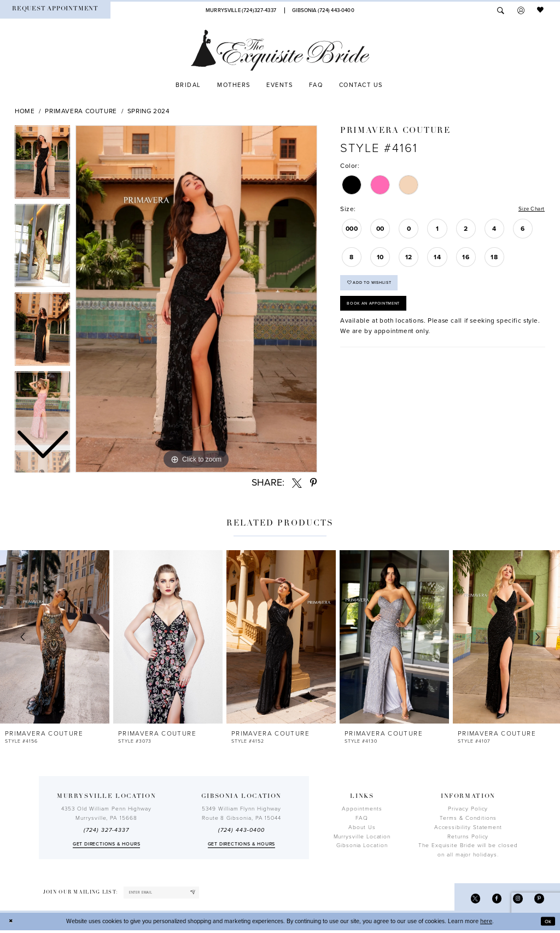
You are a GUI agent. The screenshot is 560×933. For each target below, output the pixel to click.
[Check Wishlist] (541, 10)
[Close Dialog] (12, 924)
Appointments (362, 809)
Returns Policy (468, 837)
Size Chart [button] (529, 209)
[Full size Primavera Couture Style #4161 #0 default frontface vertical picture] (196, 299)
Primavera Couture (81, 111)
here (486, 924)
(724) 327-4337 (106, 830)
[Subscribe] (208, 894)
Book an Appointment (380, 311)
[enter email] (170, 894)
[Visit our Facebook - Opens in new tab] (491, 900)
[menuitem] (55, 10)
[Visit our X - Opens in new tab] (468, 900)
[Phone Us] (241, 10)
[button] (521, 10)
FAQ (362, 818)
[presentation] (55, 637)
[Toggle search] (501, 10)
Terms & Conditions (468, 818)
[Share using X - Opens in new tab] (297, 483)
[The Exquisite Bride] (280, 50)
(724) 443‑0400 (241, 830)
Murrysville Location (362, 837)
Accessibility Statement (468, 827)
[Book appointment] (55, 10)
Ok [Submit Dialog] (547, 924)
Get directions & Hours (107, 844)
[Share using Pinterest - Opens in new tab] (314, 483)
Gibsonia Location (362, 845)
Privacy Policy (468, 809)
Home (25, 111)
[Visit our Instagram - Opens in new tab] (515, 900)
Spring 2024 (149, 111)
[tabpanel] (196, 299)
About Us (362, 827)
